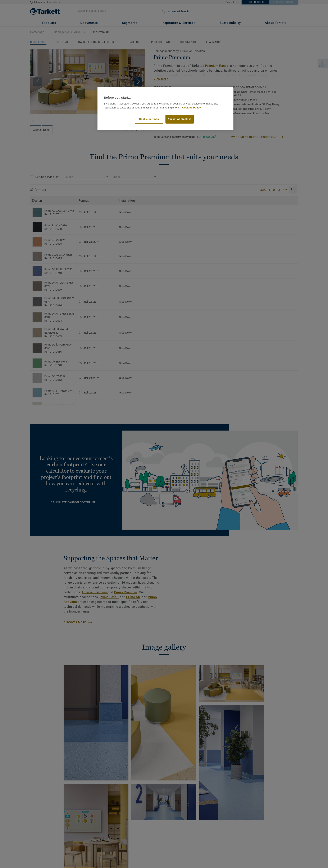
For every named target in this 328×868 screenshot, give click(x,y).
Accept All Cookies (180, 119)
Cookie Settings (149, 119)
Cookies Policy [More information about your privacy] (192, 108)
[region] (165, 109)
